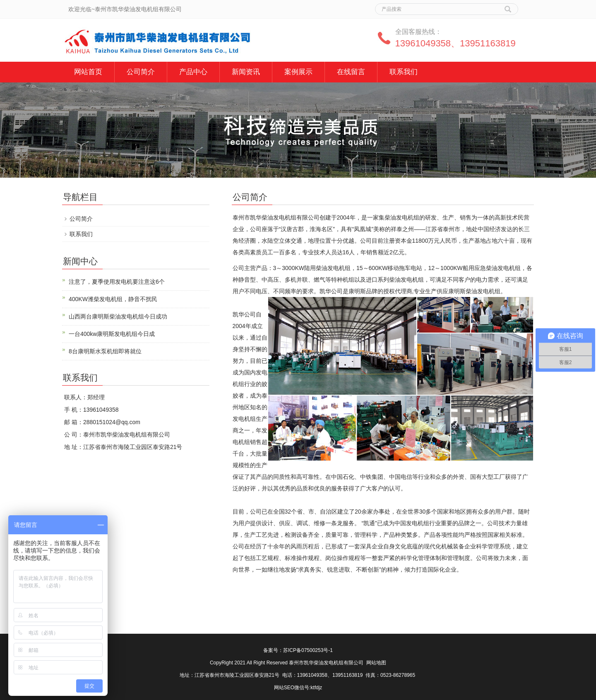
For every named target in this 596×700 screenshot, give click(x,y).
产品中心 (193, 72)
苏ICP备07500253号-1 (308, 650)
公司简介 (141, 72)
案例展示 (298, 72)
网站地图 (376, 663)
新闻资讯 (246, 72)
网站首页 (88, 72)
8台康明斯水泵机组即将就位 (105, 351)
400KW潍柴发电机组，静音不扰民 (113, 299)
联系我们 (404, 72)
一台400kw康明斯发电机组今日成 (112, 334)
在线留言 (351, 72)
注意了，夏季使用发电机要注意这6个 (117, 282)
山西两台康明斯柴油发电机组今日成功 (118, 316)
